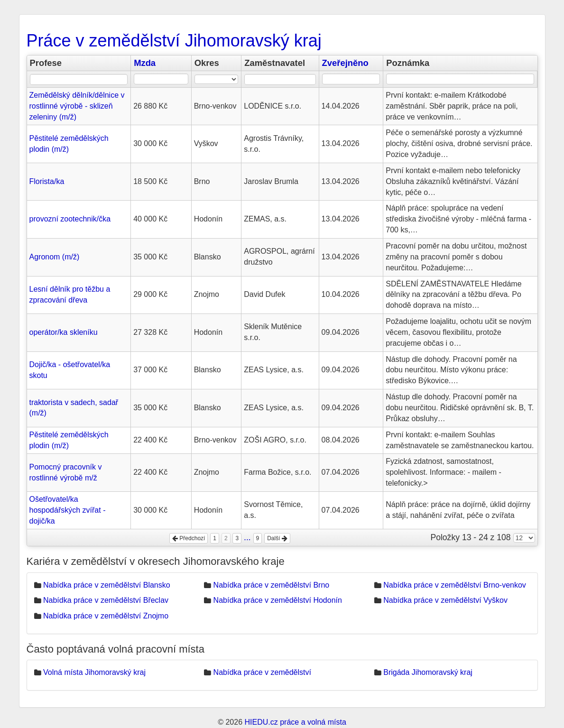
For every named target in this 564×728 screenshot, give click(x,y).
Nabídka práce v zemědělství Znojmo (106, 616)
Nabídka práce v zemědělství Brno (272, 585)
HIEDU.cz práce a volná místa (295, 722)
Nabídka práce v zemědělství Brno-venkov (455, 585)
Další (277, 538)
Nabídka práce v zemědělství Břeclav (106, 600)
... (247, 537)
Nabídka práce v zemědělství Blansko (107, 585)
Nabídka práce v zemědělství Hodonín (278, 600)
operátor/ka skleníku (64, 332)
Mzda (145, 63)
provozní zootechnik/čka (70, 219)
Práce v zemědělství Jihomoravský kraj (174, 41)
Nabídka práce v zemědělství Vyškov (445, 600)
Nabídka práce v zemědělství (262, 672)
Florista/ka (47, 181)
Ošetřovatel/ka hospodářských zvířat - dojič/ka (68, 510)
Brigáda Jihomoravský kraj (428, 672)
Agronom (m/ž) (55, 257)
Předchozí (189, 538)
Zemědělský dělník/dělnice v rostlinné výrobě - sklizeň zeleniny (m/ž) (77, 106)
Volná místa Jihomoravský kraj (94, 672)
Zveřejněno (345, 63)
